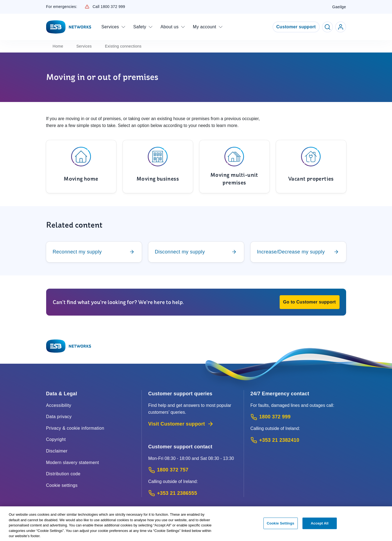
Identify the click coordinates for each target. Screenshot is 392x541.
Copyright (56, 439)
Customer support (296, 27)
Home (58, 46)
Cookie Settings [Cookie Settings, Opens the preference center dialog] (280, 525)
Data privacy (59, 417)
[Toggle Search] (327, 27)
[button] (310, 302)
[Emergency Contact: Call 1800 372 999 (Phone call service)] (298, 417)
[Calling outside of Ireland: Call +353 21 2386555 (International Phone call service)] (193, 493)
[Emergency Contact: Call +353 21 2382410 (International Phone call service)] (298, 440)
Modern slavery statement (73, 463)
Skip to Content (5, 5)
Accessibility (59, 405)
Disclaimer (57, 451)
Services (84, 46)
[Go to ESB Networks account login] (341, 27)
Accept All (319, 525)
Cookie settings (62, 485)
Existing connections (123, 46)
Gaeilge (339, 7)
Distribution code (63, 474)
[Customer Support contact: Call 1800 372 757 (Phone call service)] (193, 470)
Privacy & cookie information (75, 428)
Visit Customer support (181, 424)
